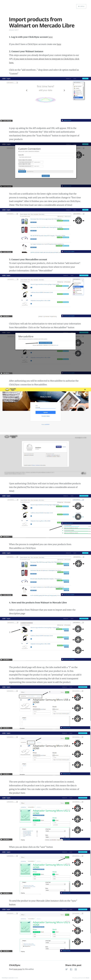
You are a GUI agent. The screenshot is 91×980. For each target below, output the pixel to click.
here (50, 37)
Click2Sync (15, 965)
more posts (18, 969)
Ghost (87, 978)
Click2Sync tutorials (8, 978)
